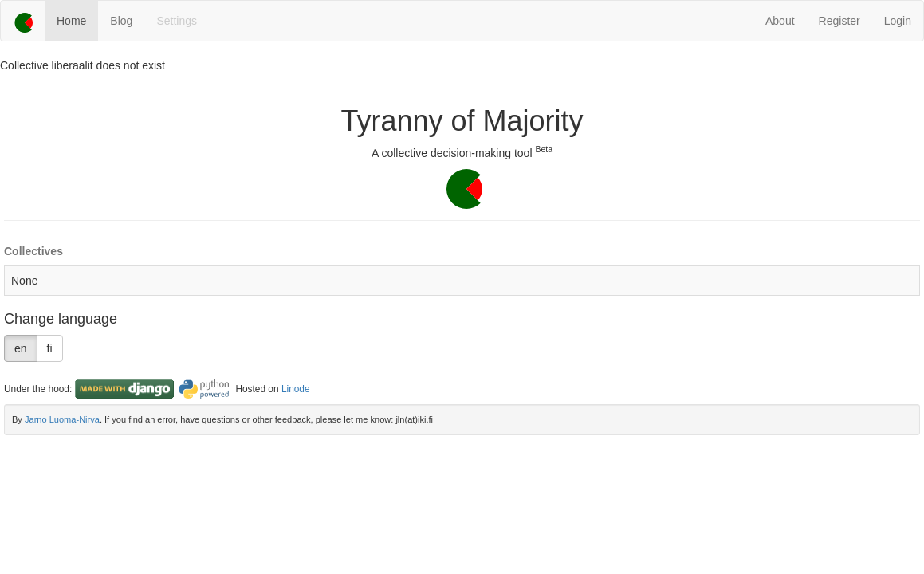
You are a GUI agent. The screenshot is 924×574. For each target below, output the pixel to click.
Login (898, 21)
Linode (296, 389)
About (780, 21)
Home (71, 21)
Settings (177, 21)
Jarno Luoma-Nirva (62, 419)
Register (839, 21)
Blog (121, 21)
